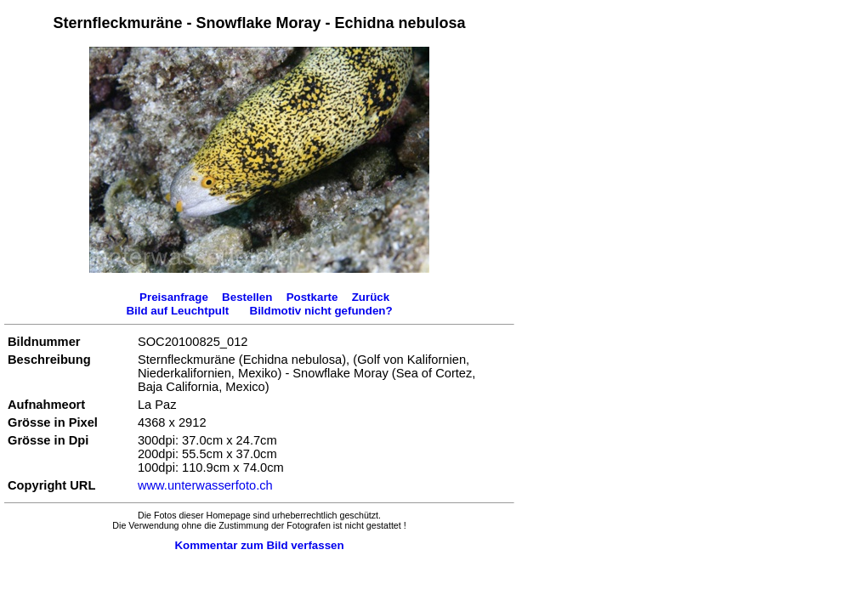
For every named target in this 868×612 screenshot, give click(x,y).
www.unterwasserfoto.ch (205, 485)
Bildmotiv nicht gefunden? (321, 311)
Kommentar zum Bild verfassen (259, 545)
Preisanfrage (174, 297)
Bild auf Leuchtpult (177, 311)
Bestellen (247, 297)
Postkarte (312, 297)
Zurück (371, 297)
